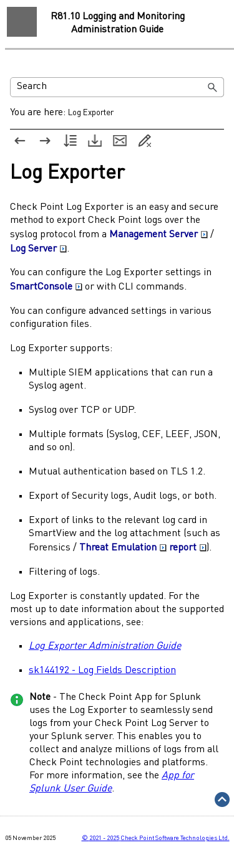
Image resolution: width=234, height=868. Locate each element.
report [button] (188, 548)
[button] (213, 87)
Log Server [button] (38, 249)
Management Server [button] (158, 235)
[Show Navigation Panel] (22, 22)
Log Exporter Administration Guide (105, 646)
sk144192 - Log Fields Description (102, 671)
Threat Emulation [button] (123, 548)
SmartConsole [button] (46, 287)
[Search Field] (117, 87)
